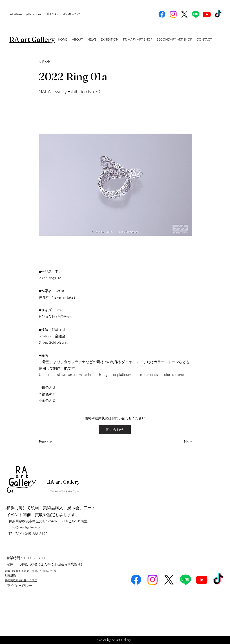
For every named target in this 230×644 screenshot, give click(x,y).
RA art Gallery (63, 482)
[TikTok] (218, 14)
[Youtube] (207, 14)
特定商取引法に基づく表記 (21, 580)
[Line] (196, 14)
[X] (184, 14)
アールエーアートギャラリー (64, 491)
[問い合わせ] (115, 430)
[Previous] (54, 442)
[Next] (180, 442)
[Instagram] (173, 14)
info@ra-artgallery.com (25, 14)
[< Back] (54, 62)
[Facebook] (162, 14)
